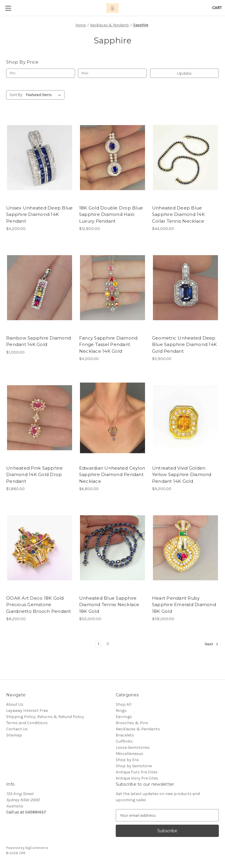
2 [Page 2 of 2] (108, 644)
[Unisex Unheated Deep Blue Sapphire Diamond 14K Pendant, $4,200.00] (40, 158)
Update (184, 73)
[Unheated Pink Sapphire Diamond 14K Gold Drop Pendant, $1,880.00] (40, 418)
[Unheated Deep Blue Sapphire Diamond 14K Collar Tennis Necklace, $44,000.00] (185, 158)
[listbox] (45, 95)
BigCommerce (37, 848)
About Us (15, 704)
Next (212, 644)
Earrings (124, 717)
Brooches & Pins (132, 723)
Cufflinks (124, 741)
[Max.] (112, 73)
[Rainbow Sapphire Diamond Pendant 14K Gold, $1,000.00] (40, 288)
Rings (121, 711)
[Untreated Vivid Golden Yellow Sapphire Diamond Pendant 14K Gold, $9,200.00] (185, 418)
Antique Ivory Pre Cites (137, 778)
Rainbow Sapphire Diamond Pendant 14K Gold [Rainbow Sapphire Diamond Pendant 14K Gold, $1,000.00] (39, 341)
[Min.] (41, 73)
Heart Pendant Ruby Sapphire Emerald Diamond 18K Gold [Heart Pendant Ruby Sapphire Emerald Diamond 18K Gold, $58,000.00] (184, 605)
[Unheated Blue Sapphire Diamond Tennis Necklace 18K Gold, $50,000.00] (112, 548)
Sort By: (16, 95)
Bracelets (125, 735)
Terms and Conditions (27, 723)
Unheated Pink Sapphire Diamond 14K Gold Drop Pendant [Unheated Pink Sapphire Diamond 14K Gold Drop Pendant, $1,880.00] (35, 475)
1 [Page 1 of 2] (98, 644)
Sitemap (14, 735)
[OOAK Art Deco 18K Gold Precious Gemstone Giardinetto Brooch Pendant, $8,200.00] (40, 548)
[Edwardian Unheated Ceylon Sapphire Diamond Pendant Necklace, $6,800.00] (112, 418)
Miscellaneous (129, 754)
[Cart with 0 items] (217, 8)
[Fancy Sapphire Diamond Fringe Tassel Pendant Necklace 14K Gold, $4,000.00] (112, 288)
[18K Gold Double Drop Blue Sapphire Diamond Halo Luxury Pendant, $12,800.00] (112, 158)
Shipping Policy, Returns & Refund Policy (45, 717)
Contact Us (17, 729)
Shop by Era (127, 760)
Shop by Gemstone (134, 766)
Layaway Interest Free (27, 711)
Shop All (123, 704)
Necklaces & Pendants (138, 729)
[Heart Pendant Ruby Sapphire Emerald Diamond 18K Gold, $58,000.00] (185, 548)
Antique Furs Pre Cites (137, 772)
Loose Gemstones (133, 747)
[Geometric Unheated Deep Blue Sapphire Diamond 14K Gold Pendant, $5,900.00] (185, 288)
